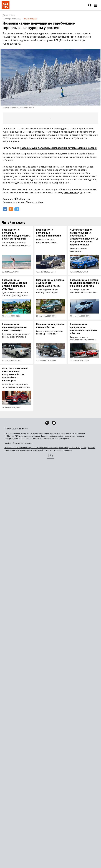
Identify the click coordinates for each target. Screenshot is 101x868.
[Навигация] (95, 5)
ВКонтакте (31, 202)
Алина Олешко (30, 19)
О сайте (8, 443)
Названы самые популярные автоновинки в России (49, 233)
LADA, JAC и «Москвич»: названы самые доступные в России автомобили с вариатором (15, 374)
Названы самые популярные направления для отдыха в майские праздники (16, 234)
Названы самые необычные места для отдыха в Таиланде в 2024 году (15, 284)
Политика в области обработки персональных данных (62, 448)
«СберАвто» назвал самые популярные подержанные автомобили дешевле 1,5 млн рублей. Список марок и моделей (84, 237)
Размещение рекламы (23, 443)
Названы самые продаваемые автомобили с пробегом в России (84, 329)
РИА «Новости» (22, 199)
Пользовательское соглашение (59, 450)
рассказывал (71, 193)
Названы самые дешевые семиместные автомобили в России (50, 283)
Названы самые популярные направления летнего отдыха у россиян (59, 148)
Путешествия (9, 15)
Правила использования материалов (21, 448)
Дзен (41, 202)
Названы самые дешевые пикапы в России (50, 326)
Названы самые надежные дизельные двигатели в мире (14, 327)
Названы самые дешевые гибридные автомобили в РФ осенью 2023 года (84, 283)
